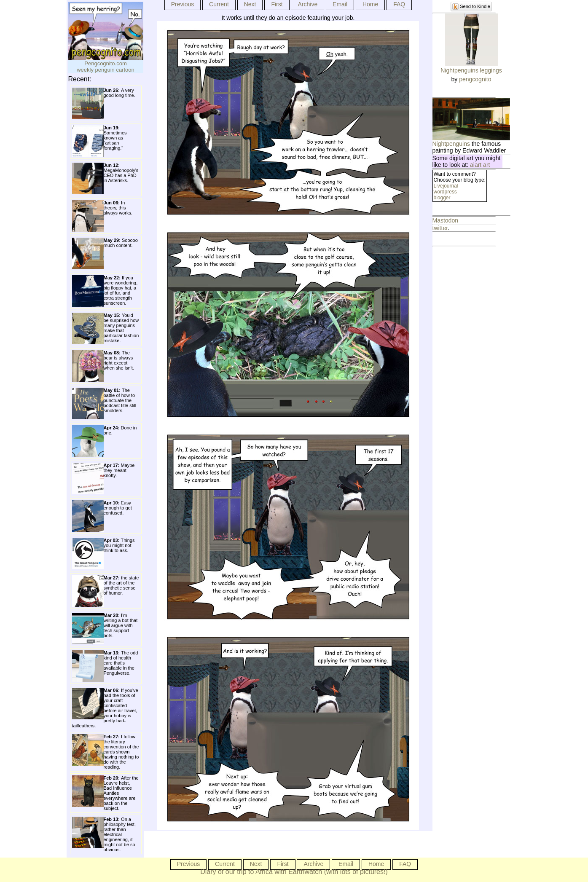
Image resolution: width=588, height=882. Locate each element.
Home (370, 4)
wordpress (445, 192)
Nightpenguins (451, 144)
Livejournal (446, 186)
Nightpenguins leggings (471, 70)
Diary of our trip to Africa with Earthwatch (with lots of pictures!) (294, 872)
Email (340, 4)
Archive (307, 4)
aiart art (480, 165)
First (277, 4)
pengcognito (475, 79)
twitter (440, 228)
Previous (183, 4)
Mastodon (445, 220)
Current (219, 4)
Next (250, 4)
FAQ (399, 4)
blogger (442, 198)
